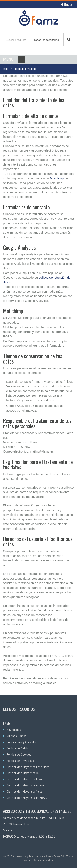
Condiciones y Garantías (22, 742)
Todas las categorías (46, 40)
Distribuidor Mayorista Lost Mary (28, 767)
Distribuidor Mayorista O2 (23, 773)
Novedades (14, 730)
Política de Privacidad (20, 761)
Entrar (67, 5)
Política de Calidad (18, 748)
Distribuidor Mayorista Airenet (26, 785)
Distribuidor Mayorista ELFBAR (27, 798)
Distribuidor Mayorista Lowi (24, 779)
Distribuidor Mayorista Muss (24, 792)
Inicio (6, 69)
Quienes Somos (16, 736)
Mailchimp (57, 178)
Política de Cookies (19, 754)
